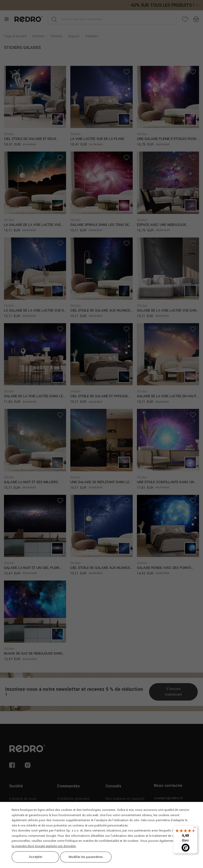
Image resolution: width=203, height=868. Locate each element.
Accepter (36, 857)
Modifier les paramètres (86, 857)
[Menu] (195, 829)
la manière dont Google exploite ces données (44, 846)
